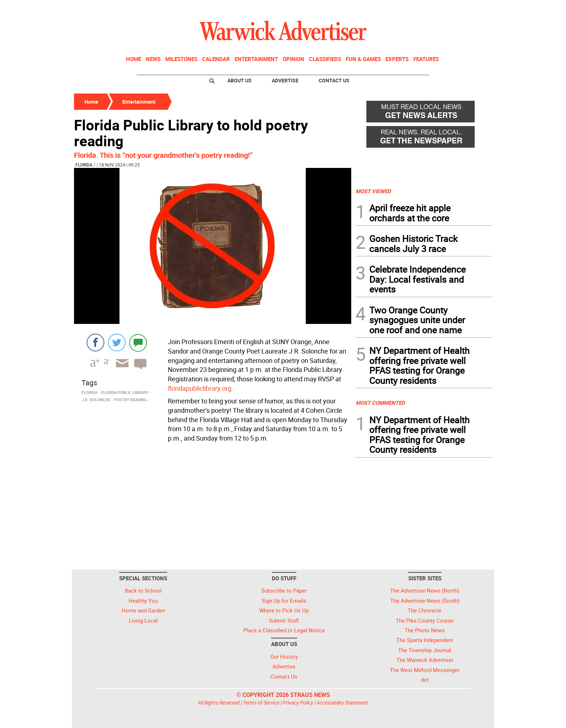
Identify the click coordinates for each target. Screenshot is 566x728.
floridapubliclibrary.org (200, 388)
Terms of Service (261, 703)
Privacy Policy (298, 703)
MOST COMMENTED (380, 403)
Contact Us (334, 80)
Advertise (285, 80)
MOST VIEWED (373, 191)
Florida (84, 165)
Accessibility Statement (342, 703)
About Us (240, 80)
